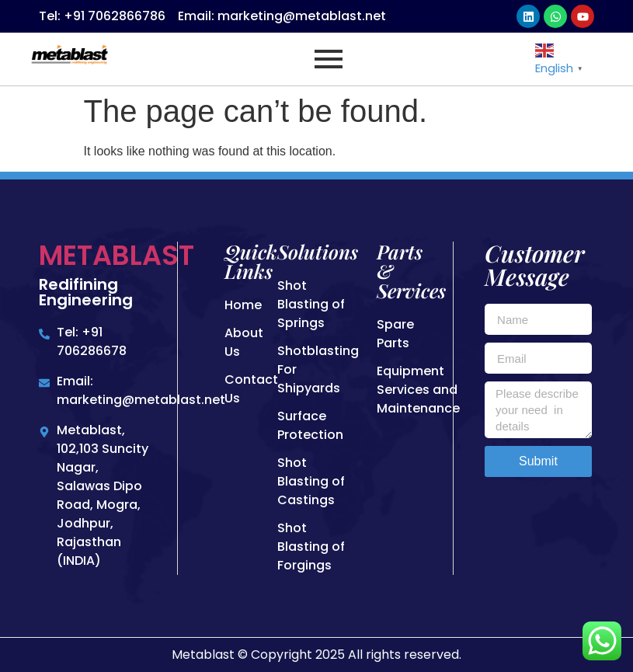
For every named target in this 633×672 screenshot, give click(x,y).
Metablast (117, 255)
